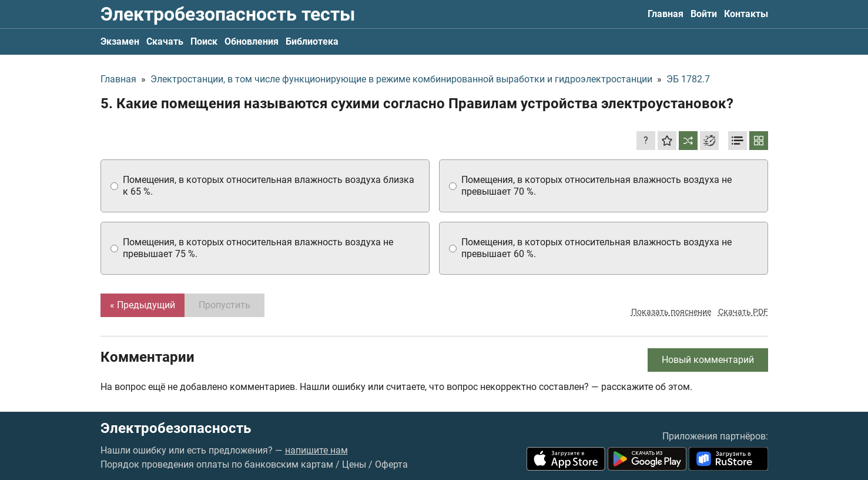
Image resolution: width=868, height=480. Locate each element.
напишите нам (316, 450)
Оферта (391, 464)
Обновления (252, 41)
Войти (704, 14)
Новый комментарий (708, 360)
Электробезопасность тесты (228, 14)
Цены (354, 464)
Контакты (746, 14)
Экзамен (120, 41)
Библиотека (312, 41)
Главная (666, 14)
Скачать (165, 41)
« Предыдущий (143, 305)
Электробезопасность (176, 428)
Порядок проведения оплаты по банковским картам (217, 464)
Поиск (204, 41)
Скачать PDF (743, 312)
